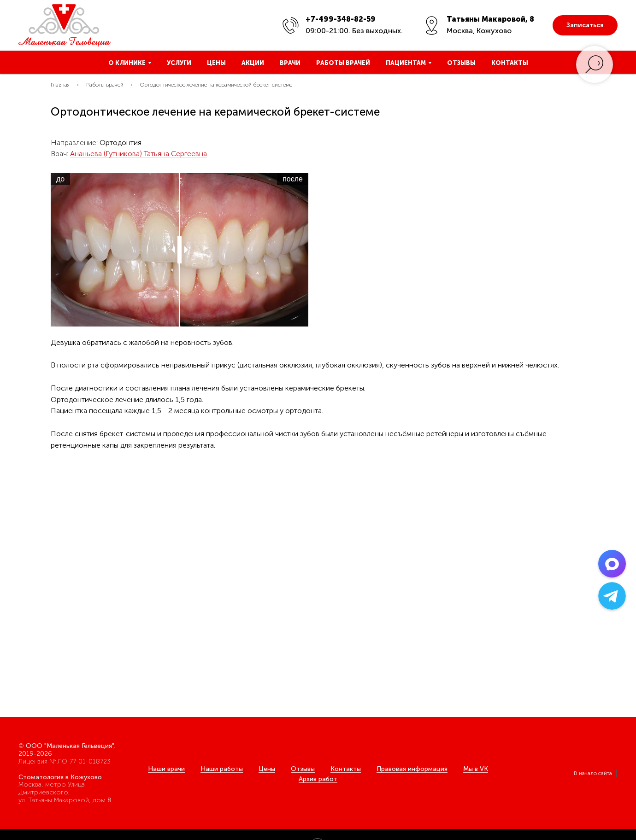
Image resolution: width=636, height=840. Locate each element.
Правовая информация (412, 769)
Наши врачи (166, 769)
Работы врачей (343, 63)
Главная (60, 85)
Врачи (290, 63)
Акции (253, 63)
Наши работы (222, 769)
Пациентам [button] (406, 63)
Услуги (179, 63)
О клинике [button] (127, 63)
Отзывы (461, 63)
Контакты (510, 63)
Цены (216, 63)
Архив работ (318, 779)
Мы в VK (476, 769)
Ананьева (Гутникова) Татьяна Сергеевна (138, 154)
